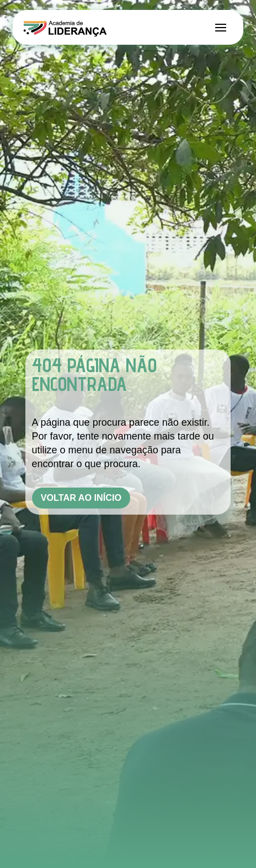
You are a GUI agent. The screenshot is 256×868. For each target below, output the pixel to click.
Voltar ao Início (81, 497)
